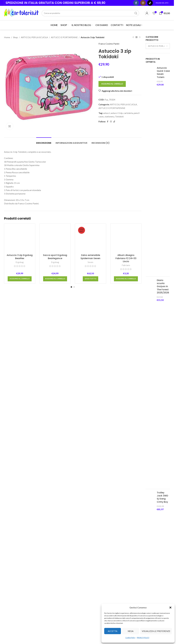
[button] (170, 608)
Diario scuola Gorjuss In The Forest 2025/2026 (163, 287)
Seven (90, 262)
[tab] (44, 142)
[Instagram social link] (143, 3)
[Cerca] (90, 13)
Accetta (113, 631)
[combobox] (158, 46)
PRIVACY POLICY (143, 638)
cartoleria (128, 113)
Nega (131, 631)
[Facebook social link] (136, 3)
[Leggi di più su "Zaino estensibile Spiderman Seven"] (91, 279)
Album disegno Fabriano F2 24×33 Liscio (126, 258)
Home (7, 37)
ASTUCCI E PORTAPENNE (64, 37)
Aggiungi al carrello (112, 84)
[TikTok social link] (150, 3)
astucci (107, 113)
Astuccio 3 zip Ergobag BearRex (20, 257)
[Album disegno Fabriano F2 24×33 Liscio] (126, 239)
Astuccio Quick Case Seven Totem (163, 73)
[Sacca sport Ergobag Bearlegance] (55, 239)
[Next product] (140, 37)
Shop (15, 37)
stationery (109, 116)
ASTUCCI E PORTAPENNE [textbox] (159, 46)
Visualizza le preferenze (156, 631)
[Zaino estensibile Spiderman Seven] (91, 239)
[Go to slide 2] (74, 287)
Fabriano (126, 265)
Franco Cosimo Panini (109, 44)
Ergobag (20, 262)
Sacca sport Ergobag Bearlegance (55, 257)
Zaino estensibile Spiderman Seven (90, 257)
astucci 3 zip (117, 113)
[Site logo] (21, 13)
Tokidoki (119, 116)
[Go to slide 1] (71, 287)
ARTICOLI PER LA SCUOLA (34, 37)
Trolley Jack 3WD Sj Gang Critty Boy (162, 497)
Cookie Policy (130, 638)
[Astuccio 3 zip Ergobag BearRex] (20, 239)
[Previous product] (133, 37)
